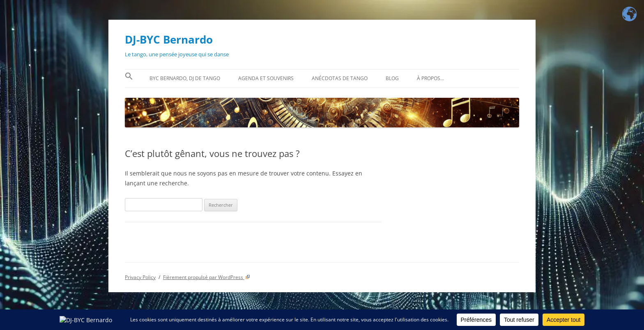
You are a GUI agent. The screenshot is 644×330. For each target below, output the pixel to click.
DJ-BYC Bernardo (169, 39)
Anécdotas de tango (340, 78)
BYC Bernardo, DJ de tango (185, 78)
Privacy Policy (140, 277)
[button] (129, 78)
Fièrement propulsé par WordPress (207, 277)
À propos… (430, 78)
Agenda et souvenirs (266, 78)
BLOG (392, 78)
